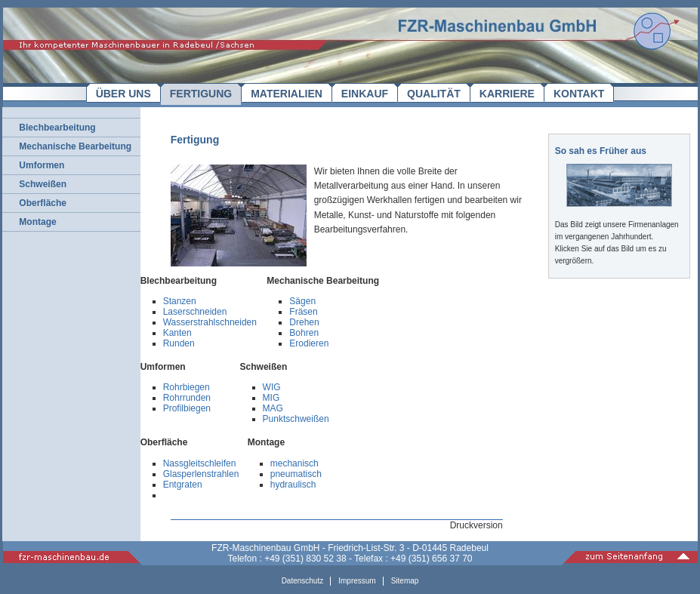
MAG (273, 408)
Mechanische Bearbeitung (75, 146)
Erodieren (309, 343)
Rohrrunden (187, 398)
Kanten (177, 333)
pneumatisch (296, 474)
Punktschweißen (296, 419)
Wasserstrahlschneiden (210, 322)
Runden (179, 343)
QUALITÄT (434, 94)
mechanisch (294, 463)
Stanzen (180, 301)
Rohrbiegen (187, 387)
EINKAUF (365, 94)
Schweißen (43, 184)
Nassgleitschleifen (200, 463)
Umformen (42, 165)
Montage (37, 222)
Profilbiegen (187, 408)
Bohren (304, 333)
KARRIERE (507, 94)
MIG (271, 398)
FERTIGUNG (201, 94)
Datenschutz (303, 581)
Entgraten (183, 485)
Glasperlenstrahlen (201, 474)
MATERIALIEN (287, 94)
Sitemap (405, 581)
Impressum (357, 581)
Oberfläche (43, 203)
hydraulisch (293, 485)
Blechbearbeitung (57, 128)
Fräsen (303, 312)
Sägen (302, 301)
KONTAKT (579, 94)
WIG (272, 387)
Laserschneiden (195, 312)
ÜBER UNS (123, 94)
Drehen (304, 322)
